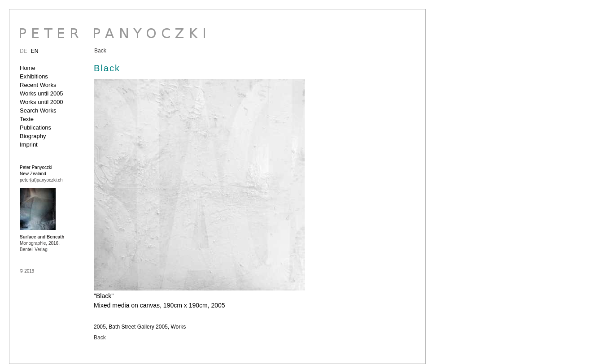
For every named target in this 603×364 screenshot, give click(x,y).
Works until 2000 (42, 102)
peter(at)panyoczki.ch (41, 180)
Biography (33, 136)
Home (28, 68)
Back (100, 51)
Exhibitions (34, 76)
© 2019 (27, 271)
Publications (35, 128)
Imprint (29, 145)
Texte (27, 119)
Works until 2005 (42, 93)
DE (24, 51)
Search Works (38, 110)
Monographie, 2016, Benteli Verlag (42, 243)
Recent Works (38, 85)
